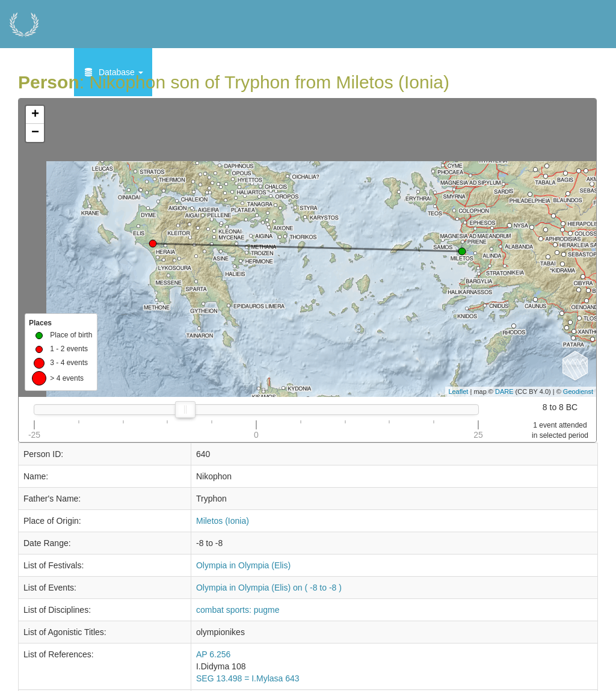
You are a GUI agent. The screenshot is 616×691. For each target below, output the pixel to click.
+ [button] (35, 115)
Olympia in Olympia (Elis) (243, 565)
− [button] (35, 133)
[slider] (185, 410)
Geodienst (578, 392)
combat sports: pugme (238, 610)
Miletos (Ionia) (223, 521)
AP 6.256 (213, 654)
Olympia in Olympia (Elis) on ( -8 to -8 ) (269, 588)
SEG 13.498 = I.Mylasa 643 (248, 678)
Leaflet (458, 392)
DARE (504, 392)
